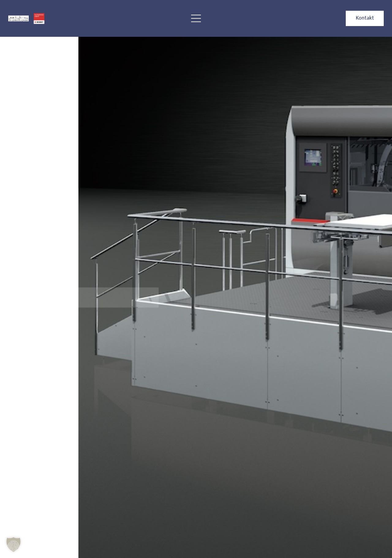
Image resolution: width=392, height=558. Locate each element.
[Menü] (196, 18)
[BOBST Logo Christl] (39, 19)
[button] (13, 545)
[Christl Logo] (19, 19)
